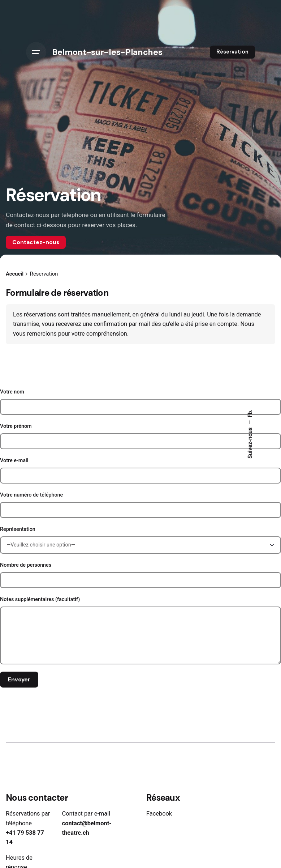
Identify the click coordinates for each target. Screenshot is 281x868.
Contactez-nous (36, 242)
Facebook (159, 814)
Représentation (140, 540)
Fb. (250, 413)
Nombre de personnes (140, 575)
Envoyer (19, 680)
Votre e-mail (140, 471)
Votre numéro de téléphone (140, 505)
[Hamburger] (36, 52)
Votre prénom (140, 436)
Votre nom (140, 402)
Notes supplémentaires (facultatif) (140, 630)
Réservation (232, 52)
